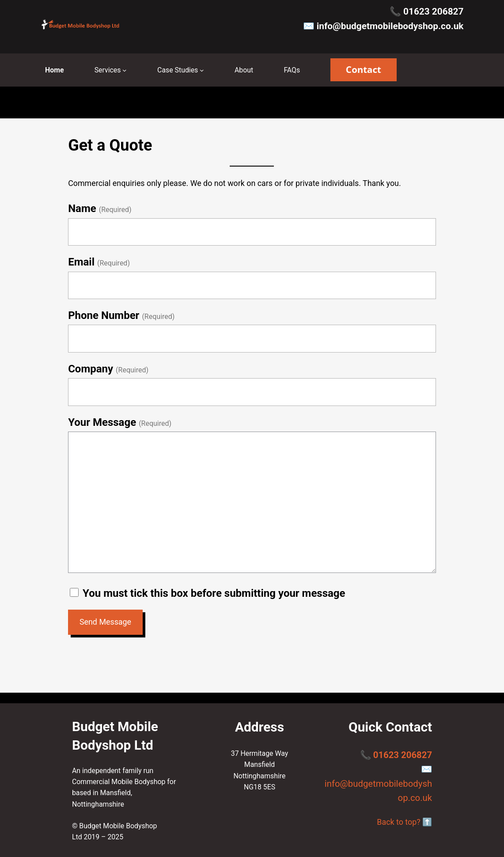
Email (81, 262)
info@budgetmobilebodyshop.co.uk (390, 26)
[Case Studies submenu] (202, 70)
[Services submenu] (125, 70)
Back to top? (398, 822)
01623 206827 (433, 11)
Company (91, 369)
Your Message (102, 422)
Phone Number (104, 315)
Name (82, 209)
